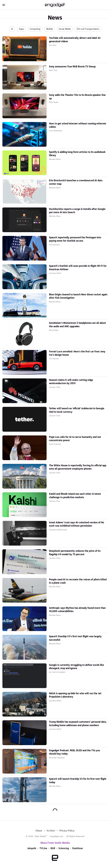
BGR (53, 848)
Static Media (40, 836)
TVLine (43, 848)
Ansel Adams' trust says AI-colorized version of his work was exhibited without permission (76, 524)
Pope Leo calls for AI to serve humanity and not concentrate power (75, 439)
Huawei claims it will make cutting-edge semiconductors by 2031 (71, 382)
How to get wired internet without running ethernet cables (78, 125)
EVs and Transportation (88, 29)
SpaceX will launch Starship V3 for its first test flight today (78, 781)
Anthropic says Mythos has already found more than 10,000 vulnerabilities (77, 610)
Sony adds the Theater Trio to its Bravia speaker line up (77, 97)
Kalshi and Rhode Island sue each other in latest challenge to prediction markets (75, 496)
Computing (35, 29)
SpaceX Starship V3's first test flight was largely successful (75, 638)
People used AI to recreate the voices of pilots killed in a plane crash (78, 581)
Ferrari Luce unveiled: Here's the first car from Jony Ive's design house (77, 353)
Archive (51, 831)
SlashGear (78, 848)
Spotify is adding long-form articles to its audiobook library (77, 154)
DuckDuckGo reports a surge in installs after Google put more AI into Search (77, 211)
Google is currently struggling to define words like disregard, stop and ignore (76, 667)
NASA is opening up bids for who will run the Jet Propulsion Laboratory (75, 695)
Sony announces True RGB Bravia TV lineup (72, 67)
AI (12, 29)
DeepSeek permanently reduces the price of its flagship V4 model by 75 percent (75, 553)
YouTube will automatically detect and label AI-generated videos (75, 40)
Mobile (50, 29)
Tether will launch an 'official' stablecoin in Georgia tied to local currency (77, 410)
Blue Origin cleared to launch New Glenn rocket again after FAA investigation (78, 296)
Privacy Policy (67, 831)
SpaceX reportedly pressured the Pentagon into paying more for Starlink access (75, 239)
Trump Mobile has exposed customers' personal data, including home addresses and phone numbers (78, 724)
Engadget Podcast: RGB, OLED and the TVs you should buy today (74, 752)
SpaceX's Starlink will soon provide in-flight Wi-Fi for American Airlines (78, 268)
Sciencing (64, 848)
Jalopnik (32, 848)
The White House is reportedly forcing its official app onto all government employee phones (78, 467)
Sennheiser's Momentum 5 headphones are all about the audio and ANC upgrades (77, 325)
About (39, 831)
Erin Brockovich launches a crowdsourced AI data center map (76, 182)
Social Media (65, 29)
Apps (21, 29)
